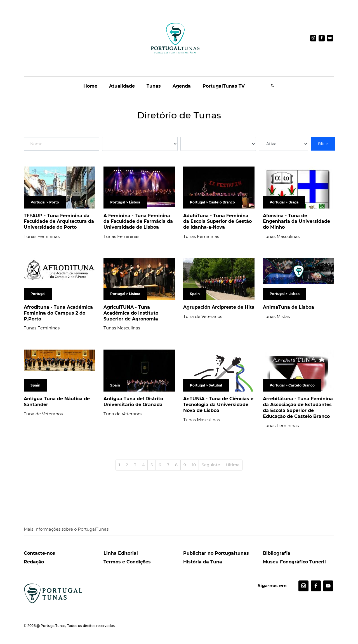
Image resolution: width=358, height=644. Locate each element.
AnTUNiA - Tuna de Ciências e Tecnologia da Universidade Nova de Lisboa (218, 405)
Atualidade (122, 86)
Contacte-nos (39, 553)
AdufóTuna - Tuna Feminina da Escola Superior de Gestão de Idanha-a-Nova (217, 222)
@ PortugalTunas (51, 626)
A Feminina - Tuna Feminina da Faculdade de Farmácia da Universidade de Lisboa (138, 222)
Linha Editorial (121, 553)
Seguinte (211, 465)
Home (90, 86)
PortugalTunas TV (224, 86)
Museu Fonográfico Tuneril (294, 562)
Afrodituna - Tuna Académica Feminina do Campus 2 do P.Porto (58, 313)
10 (194, 465)
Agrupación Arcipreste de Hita (219, 307)
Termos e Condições (127, 562)
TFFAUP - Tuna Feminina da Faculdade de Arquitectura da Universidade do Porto (59, 222)
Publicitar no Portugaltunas (216, 553)
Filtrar (323, 144)
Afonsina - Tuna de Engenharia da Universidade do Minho (296, 222)
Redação (34, 562)
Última (233, 465)
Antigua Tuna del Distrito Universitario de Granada (133, 402)
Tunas (154, 86)
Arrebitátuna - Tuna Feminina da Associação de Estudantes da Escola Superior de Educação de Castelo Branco (298, 407)
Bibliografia (277, 553)
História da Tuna (203, 562)
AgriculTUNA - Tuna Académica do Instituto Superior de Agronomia (131, 313)
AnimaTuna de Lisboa (288, 307)
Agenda (182, 86)
